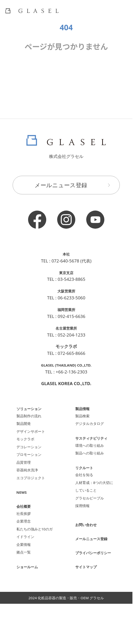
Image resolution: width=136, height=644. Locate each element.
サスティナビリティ (95, 441)
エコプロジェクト (34, 492)
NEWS (23, 507)
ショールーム (29, 591)
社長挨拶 (25, 529)
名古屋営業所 (66, 328)
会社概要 (25, 521)
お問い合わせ (88, 542)
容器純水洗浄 (29, 482)
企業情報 (25, 567)
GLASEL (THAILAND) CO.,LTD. (66, 365)
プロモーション (31, 464)
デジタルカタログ (92, 426)
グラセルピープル (92, 511)
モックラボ (27, 445)
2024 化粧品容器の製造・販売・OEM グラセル (66, 623)
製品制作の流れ (31, 417)
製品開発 (25, 426)
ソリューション (31, 408)
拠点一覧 (25, 576)
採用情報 (84, 520)
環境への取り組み (92, 450)
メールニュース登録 (74, 185)
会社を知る (86, 482)
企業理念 (25, 539)
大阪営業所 (66, 291)
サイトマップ (88, 591)
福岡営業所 (66, 309)
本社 (66, 254)
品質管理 (25, 473)
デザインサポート (34, 435)
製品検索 (84, 417)
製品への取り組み (92, 459)
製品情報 (84, 408)
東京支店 (66, 272)
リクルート (86, 474)
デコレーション (31, 454)
